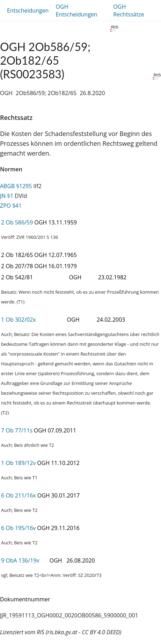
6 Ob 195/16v (18, 528)
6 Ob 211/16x (19, 495)
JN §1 (7, 196)
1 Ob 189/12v (18, 463)
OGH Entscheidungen (76, 10)
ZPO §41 (11, 206)
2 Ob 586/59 (17, 222)
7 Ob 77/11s (17, 430)
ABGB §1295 (16, 186)
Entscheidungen (28, 10)
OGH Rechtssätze (129, 10)
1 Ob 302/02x (19, 320)
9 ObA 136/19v (20, 560)
